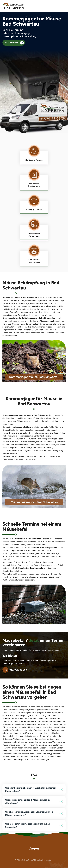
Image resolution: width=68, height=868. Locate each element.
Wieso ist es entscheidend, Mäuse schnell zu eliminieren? (34, 801)
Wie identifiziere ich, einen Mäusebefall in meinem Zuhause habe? (34, 789)
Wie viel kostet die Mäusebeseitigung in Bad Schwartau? (34, 825)
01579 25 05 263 (15, 670)
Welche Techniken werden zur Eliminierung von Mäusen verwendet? (34, 813)
